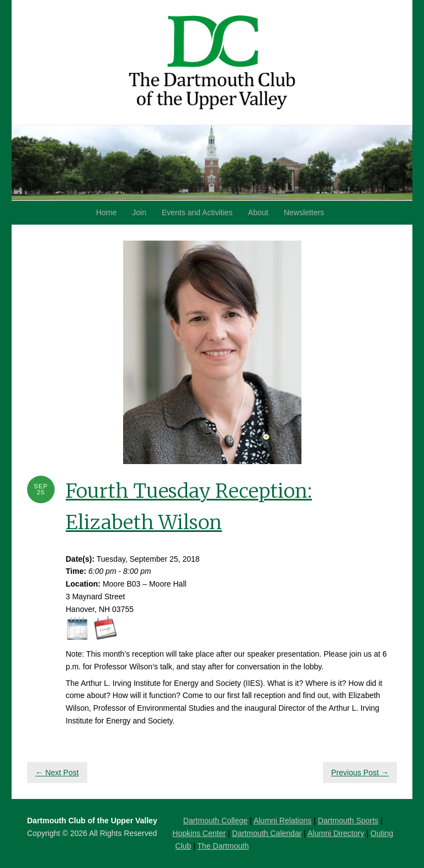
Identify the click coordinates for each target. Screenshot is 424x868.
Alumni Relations (282, 821)
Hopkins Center (199, 833)
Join (139, 212)
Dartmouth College (216, 821)
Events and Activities (197, 212)
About (258, 212)
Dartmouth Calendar (267, 833)
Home (106, 212)
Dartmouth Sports (348, 821)
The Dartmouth (223, 846)
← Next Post (57, 773)
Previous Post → (360, 773)
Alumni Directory (336, 833)
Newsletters (304, 212)
